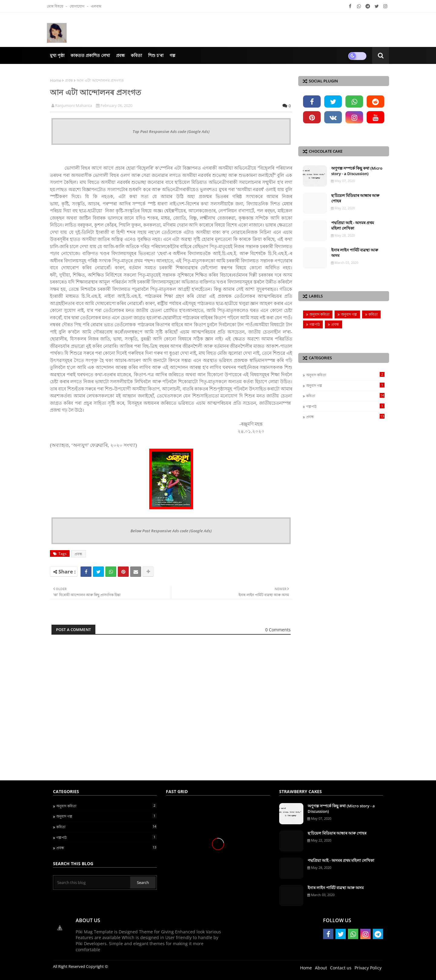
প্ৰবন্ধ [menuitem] (120, 55)
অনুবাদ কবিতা (319, 314)
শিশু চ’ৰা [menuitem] (156, 55)
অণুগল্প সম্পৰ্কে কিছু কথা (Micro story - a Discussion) (357, 171)
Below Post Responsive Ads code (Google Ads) (171, 531)
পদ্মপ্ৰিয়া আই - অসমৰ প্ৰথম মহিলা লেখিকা (353, 225)
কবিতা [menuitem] (136, 55)
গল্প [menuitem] (172, 55)
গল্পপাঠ (315, 324)
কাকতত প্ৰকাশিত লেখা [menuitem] (90, 55)
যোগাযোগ (78, 6)
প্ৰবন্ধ (69, 80)
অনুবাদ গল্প (349, 314)
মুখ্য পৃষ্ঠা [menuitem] (57, 55)
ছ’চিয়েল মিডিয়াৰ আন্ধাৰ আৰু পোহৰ (355, 198)
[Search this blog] (92, 882)
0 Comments (278, 630)
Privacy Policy (368, 968)
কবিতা (373, 314)
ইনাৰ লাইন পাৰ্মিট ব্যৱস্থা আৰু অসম (355, 253)
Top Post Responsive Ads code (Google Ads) (171, 131)
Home (56, 80)
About (321, 968)
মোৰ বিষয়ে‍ (56, 6)
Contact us (341, 968)
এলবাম (96, 6)
